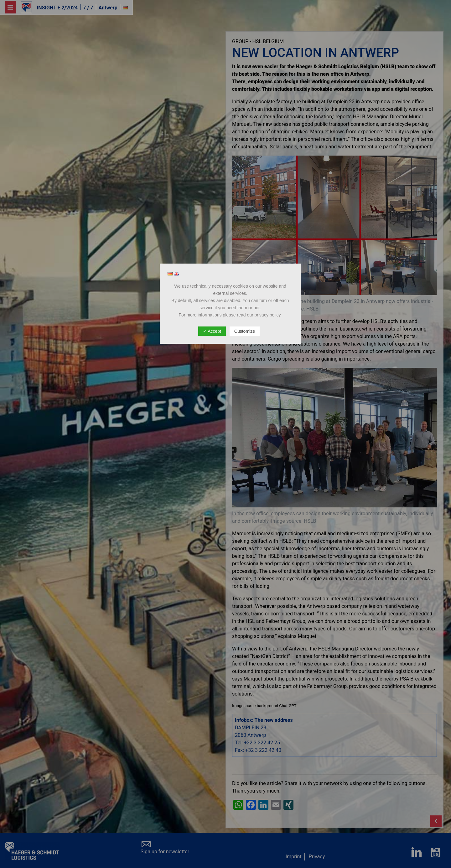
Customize (245, 331)
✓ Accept (212, 331)
